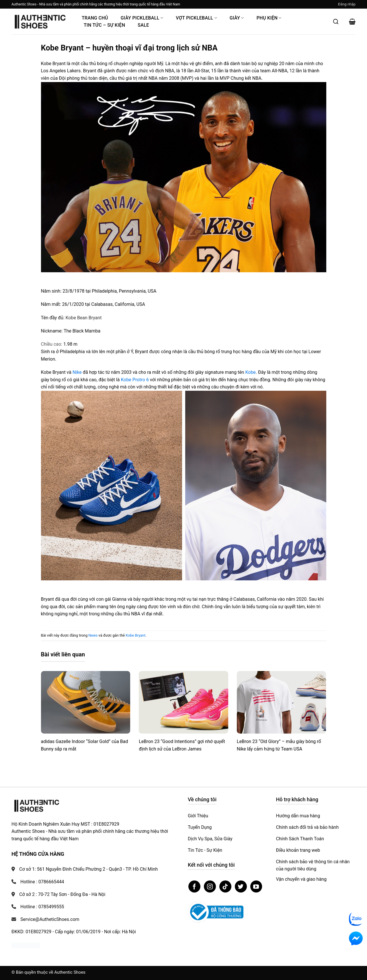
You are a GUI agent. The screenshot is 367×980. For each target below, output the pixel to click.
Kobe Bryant (135, 635)
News (93, 635)
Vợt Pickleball (196, 18)
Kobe (250, 372)
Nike (77, 372)
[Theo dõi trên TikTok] (225, 886)
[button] (347, 4)
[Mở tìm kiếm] (336, 22)
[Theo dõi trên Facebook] (194, 886)
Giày (237, 18)
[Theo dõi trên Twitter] (241, 886)
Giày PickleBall (142, 18)
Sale (143, 25)
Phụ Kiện (269, 18)
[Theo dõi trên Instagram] (210, 886)
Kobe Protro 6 (135, 380)
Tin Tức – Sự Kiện (104, 25)
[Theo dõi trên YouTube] (256, 886)
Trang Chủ (95, 18)
